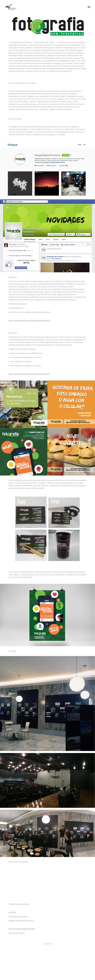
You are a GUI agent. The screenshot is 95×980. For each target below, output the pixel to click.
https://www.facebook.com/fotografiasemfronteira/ (29, 374)
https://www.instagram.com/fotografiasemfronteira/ (29, 320)
